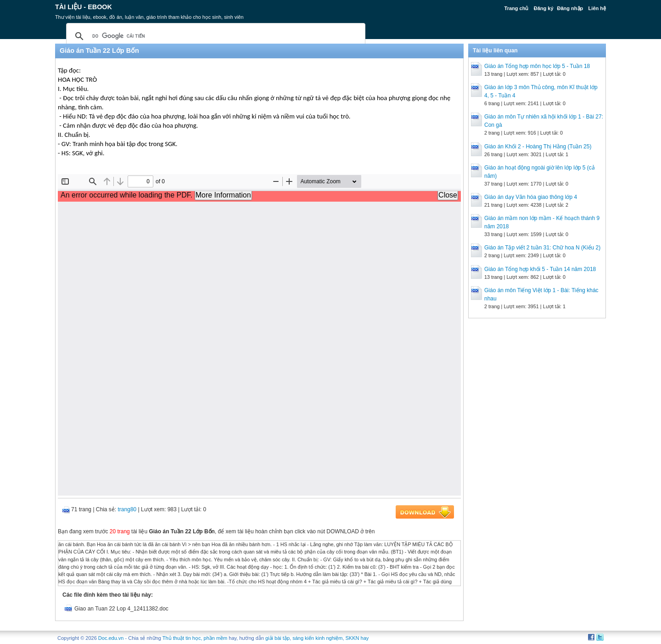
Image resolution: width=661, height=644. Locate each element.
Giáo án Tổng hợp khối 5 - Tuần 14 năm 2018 (540, 269)
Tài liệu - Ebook (84, 7)
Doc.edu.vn (111, 638)
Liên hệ (597, 8)
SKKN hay (357, 638)
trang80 (127, 509)
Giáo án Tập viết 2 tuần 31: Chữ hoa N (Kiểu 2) (542, 248)
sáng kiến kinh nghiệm (317, 638)
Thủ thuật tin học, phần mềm (195, 638)
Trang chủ (517, 8)
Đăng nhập (570, 8)
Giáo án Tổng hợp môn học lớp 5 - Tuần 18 (537, 66)
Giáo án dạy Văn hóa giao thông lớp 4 (531, 197)
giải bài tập (277, 638)
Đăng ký (544, 8)
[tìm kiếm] (214, 36)
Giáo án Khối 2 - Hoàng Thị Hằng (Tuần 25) (538, 147)
